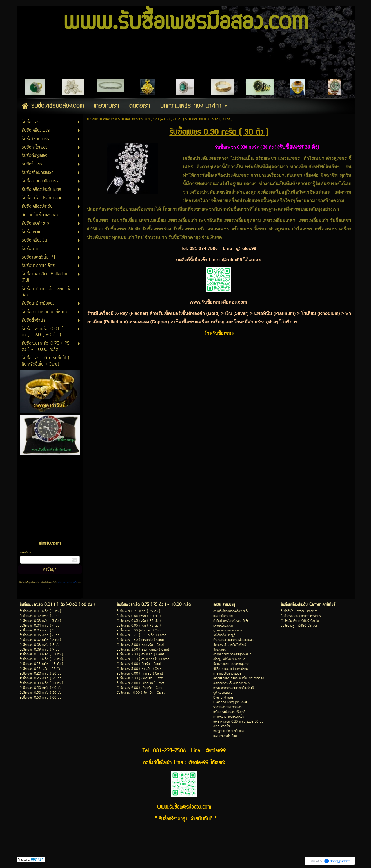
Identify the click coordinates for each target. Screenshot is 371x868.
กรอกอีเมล (25, 553)
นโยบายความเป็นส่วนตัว (67, 582)
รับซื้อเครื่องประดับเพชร (226, 175)
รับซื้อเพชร (116, 229)
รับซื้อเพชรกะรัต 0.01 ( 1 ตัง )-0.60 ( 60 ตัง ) (153, 119)
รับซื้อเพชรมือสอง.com (102, 119)
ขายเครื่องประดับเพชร (280, 175)
